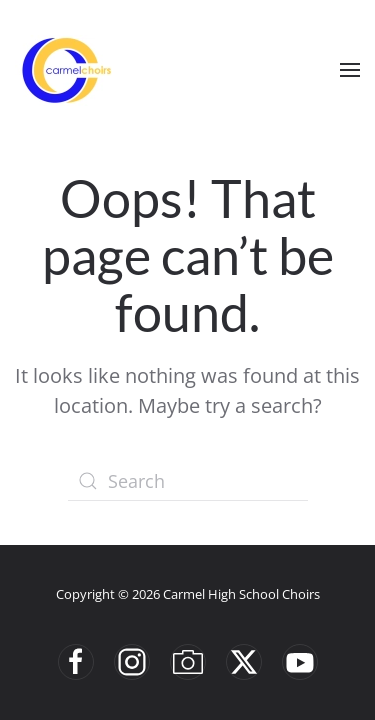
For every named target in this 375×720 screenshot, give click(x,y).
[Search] (188, 481)
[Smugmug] (188, 662)
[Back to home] (65, 70)
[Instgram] (132, 662)
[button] (350, 70)
